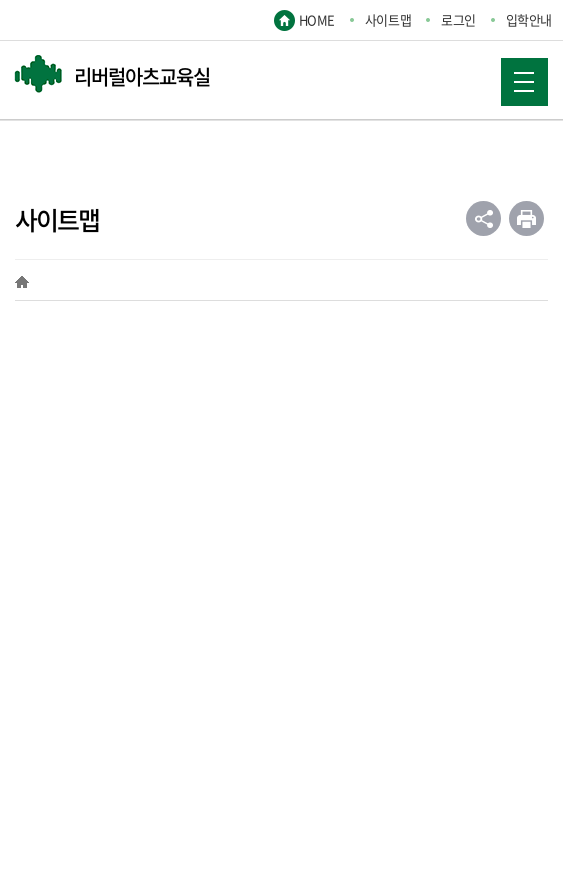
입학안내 (529, 19)
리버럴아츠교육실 (142, 76)
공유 (483, 218)
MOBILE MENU (517, 75)
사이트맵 (388, 19)
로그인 (458, 19)
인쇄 (526, 218)
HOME (317, 19)
